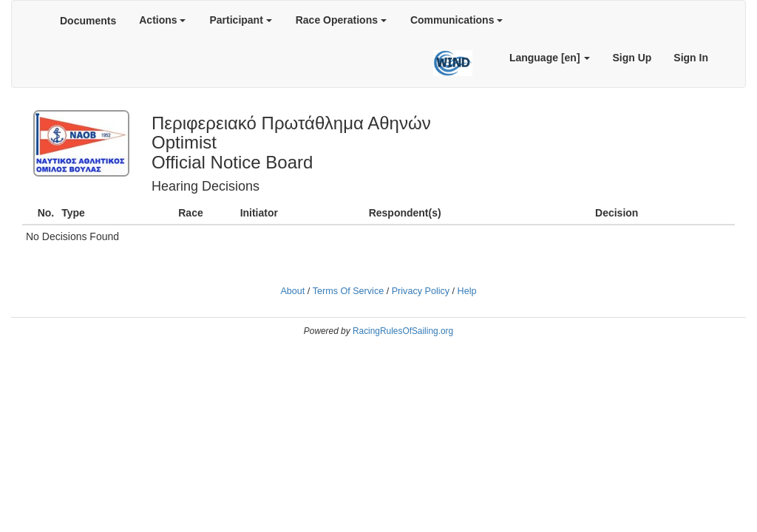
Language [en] (550, 58)
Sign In (691, 58)
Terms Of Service (349, 291)
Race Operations (341, 20)
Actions (162, 20)
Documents (88, 21)
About (292, 291)
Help (467, 291)
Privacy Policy (421, 291)
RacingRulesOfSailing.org (403, 331)
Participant (240, 20)
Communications (456, 20)
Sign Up (632, 58)
